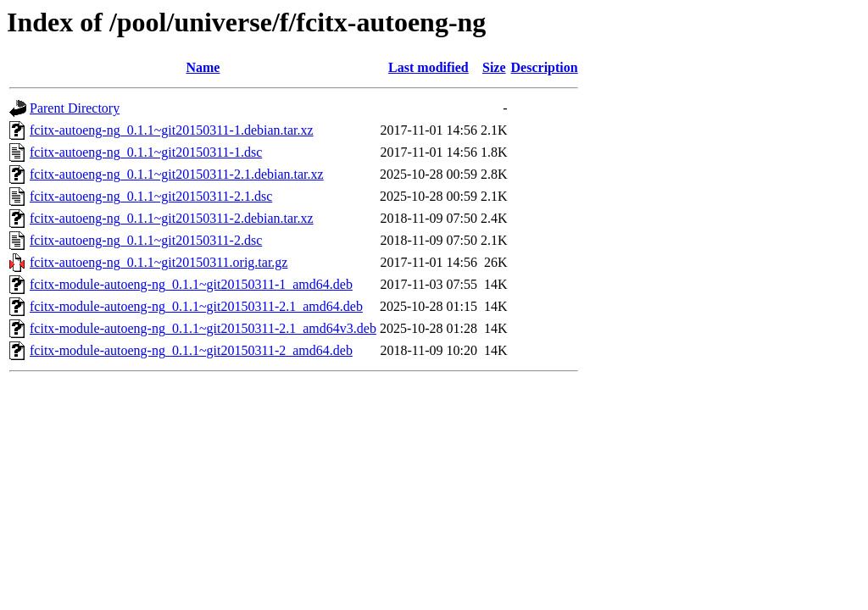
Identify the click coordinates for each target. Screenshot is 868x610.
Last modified (428, 67)
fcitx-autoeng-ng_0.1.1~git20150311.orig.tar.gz (159, 262)
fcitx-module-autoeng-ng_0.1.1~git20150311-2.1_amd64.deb (196, 306)
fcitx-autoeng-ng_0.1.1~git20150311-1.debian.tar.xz (172, 130)
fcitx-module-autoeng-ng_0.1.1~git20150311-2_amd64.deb (191, 350)
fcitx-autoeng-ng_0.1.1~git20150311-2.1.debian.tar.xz (177, 174)
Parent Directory (75, 108)
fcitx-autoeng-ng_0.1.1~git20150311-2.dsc (146, 240)
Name (203, 67)
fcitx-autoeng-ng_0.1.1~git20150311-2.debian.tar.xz (172, 218)
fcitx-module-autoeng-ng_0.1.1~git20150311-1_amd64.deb (191, 284)
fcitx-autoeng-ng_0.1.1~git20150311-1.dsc (146, 152)
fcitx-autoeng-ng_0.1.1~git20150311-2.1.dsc (151, 196)
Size (494, 67)
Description (545, 67)
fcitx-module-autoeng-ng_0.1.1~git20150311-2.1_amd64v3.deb (203, 328)
